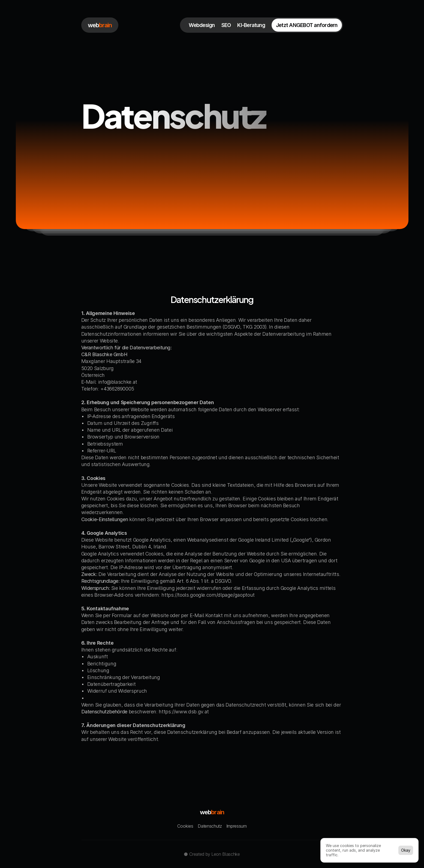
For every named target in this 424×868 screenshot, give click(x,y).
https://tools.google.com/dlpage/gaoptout (208, 595)
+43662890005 (117, 389)
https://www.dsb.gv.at (184, 712)
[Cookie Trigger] (185, 826)
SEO (226, 25)
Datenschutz (210, 826)
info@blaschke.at (118, 382)
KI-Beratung (251, 25)
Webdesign (202, 25)
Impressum (237, 826)
